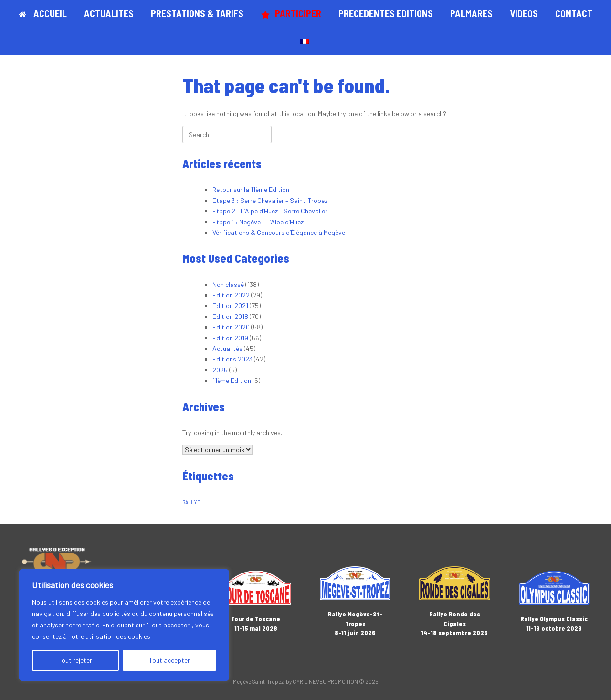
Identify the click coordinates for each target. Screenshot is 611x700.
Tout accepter (169, 660)
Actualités (227, 348)
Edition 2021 (230, 305)
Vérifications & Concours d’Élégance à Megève (279, 232)
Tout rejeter (75, 660)
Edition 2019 (230, 338)
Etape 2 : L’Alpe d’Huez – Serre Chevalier (270, 211)
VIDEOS (524, 13)
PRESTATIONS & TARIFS (197, 13)
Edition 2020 (231, 327)
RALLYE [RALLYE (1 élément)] (191, 502)
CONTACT (574, 13)
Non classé (228, 284)
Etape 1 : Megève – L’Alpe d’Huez (258, 222)
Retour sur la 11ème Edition (251, 189)
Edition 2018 (230, 316)
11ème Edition (232, 380)
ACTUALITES (109, 13)
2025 (220, 370)
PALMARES (471, 13)
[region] (124, 625)
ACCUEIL (43, 13)
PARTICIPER (291, 14)
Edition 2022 (231, 295)
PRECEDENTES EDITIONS (386, 13)
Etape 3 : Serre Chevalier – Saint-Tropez (270, 200)
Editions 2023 (232, 359)
